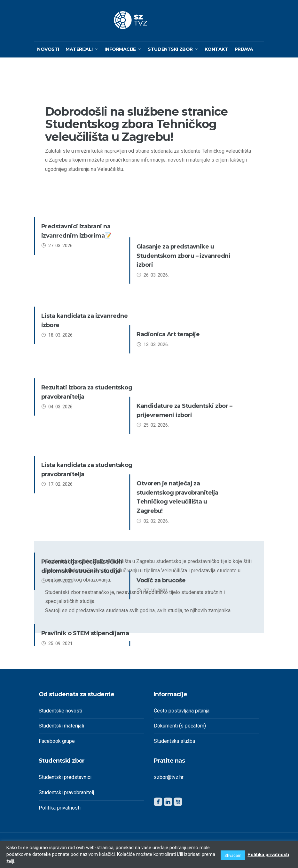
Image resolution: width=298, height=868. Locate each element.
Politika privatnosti (60, 810)
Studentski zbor (170, 52)
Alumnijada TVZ (184, 492)
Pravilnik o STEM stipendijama (85, 492)
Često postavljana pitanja (182, 713)
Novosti (48, 52)
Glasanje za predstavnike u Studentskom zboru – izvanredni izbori (208, 238)
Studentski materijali (61, 729)
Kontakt (216, 52)
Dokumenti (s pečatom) (180, 729)
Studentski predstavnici (65, 780)
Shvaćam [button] (231, 855)
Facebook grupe (57, 744)
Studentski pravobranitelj (66, 795)
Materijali (79, 52)
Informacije (120, 52)
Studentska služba (174, 744)
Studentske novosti (60, 713)
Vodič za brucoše (186, 445)
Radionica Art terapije (193, 285)
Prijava (244, 52)
